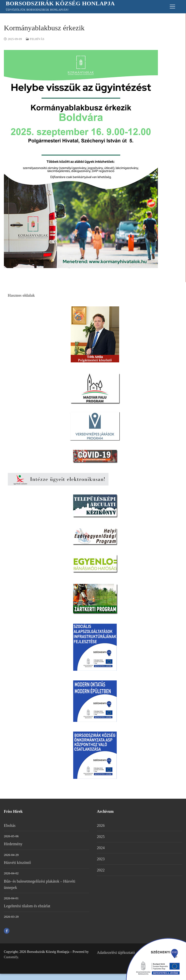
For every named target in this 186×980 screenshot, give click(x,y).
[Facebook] (7, 931)
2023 (101, 859)
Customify (11, 957)
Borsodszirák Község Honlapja (60, 3)
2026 (101, 825)
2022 (101, 870)
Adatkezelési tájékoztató (116, 952)
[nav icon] (172, 7)
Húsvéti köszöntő (17, 863)
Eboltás (10, 825)
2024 (101, 848)
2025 (101, 837)
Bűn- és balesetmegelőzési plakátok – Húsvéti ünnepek (40, 884)
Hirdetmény (13, 844)
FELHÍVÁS (35, 39)
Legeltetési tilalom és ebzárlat (27, 906)
